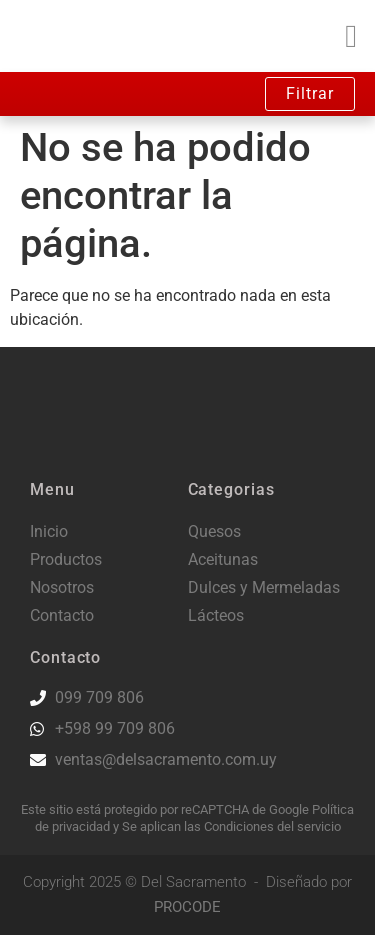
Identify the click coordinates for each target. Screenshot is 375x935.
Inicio (49, 531)
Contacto (62, 615)
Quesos (214, 531)
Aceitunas (223, 559)
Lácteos (216, 615)
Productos (66, 559)
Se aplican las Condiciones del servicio (231, 826)
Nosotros (62, 587)
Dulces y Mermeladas (264, 587)
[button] (351, 36)
